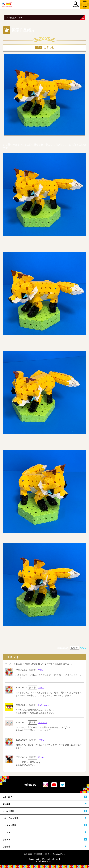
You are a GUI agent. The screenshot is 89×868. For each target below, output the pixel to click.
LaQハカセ (44, 705)
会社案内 (28, 854)
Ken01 (41, 757)
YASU (83, 648)
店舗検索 (45, 846)
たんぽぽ (43, 722)
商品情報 (45, 804)
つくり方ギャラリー (45, 818)
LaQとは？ (45, 797)
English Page (59, 854)
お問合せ (47, 854)
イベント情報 (45, 811)
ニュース (45, 832)
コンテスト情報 (45, 825)
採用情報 (38, 854)
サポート (45, 839)
